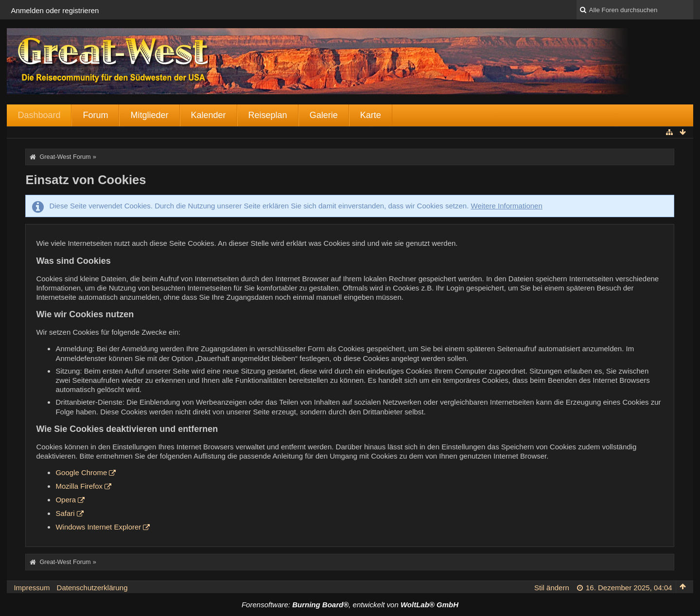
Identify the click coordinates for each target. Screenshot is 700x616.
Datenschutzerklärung (92, 588)
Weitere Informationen (507, 206)
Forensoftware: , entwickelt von (350, 605)
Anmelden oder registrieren (55, 10)
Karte (371, 115)
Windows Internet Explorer (98, 527)
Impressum (32, 588)
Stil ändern (552, 588)
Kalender (209, 115)
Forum (95, 115)
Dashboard (39, 115)
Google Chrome (81, 472)
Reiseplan (268, 115)
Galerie (324, 115)
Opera (66, 500)
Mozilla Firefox (79, 486)
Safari (65, 513)
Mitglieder (149, 115)
